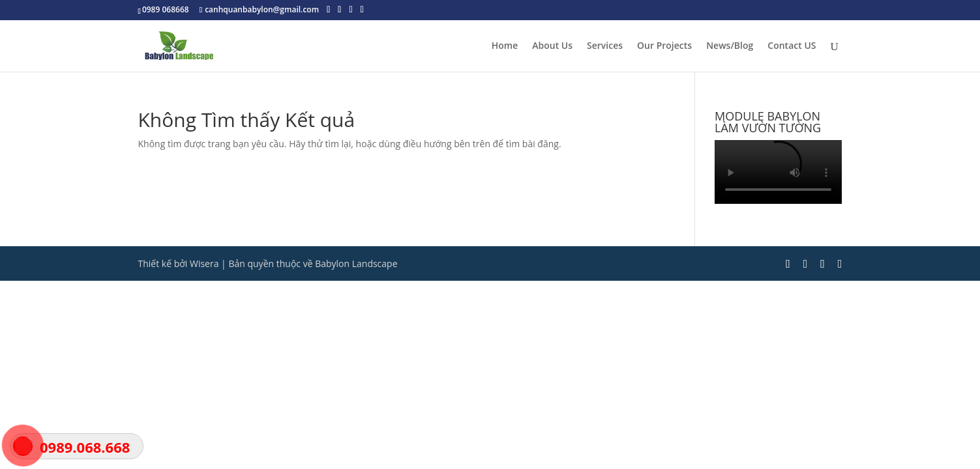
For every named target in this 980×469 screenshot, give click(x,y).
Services (605, 46)
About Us (552, 46)
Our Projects (664, 46)
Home (505, 46)
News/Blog (730, 46)
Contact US (792, 46)
